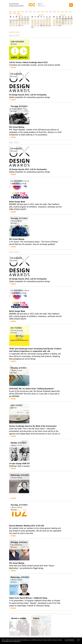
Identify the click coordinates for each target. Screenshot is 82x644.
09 (22, 20)
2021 (34, 12)
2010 (10, 13)
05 (11, 20)
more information (70, 640)
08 (20, 20)
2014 (62, 12)
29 (20, 25)
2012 (66, 12)
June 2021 (63, 15)
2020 (38, 12)
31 (32, 27)
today (10, 12)
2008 (18, 13)
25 (28, 24)
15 (20, 22)
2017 (50, 12)
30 (22, 25)
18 (28, 22)
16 (22, 22)
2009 (14, 13)
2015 (58, 12)
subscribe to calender (14, 32)
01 (20, 19)
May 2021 (41, 15)
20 (14, 24)
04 (28, 19)
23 (22, 24)
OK (78, 640)
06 (14, 20)
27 (14, 25)
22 (20, 24)
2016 (54, 12)
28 (17, 25)
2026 (15, 12)
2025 (19, 12)
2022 (31, 12)
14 (17, 22)
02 (22, 19)
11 (28, 20)
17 (25, 22)
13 (14, 22)
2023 (27, 12)
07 (17, 20)
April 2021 (19, 15)
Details (13, 67)
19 (11, 24)
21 (17, 24)
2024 (23, 12)
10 (25, 20)
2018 (46, 12)
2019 (42, 12)
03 (25, 19)
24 (25, 24)
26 (11, 25)
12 (11, 22)
